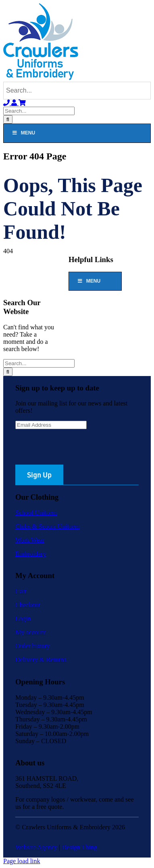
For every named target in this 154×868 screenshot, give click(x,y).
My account (31, 632)
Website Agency (36, 847)
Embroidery (31, 554)
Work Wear (30, 540)
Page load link (22, 861)
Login (23, 619)
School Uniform (36, 513)
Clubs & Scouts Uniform (48, 526)
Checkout (28, 605)
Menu (23, 133)
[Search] (8, 119)
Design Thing (79, 847)
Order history (33, 646)
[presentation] (77, 449)
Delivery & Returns (41, 660)
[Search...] (39, 111)
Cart (21, 591)
